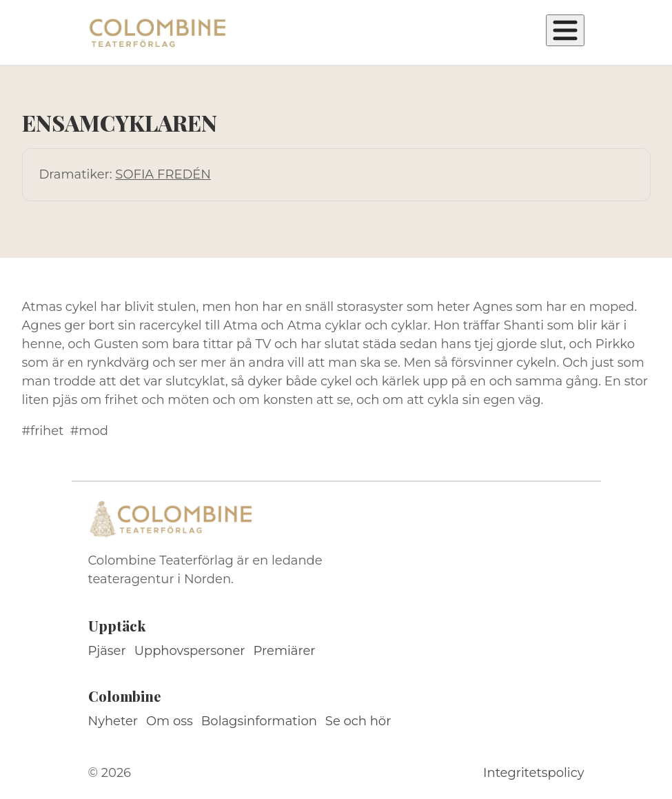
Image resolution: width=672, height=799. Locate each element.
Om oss (170, 721)
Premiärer (285, 651)
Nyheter (113, 721)
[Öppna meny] (565, 30)
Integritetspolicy (533, 773)
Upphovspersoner (190, 651)
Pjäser (107, 651)
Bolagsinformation (259, 721)
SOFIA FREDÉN (163, 174)
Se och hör (358, 721)
